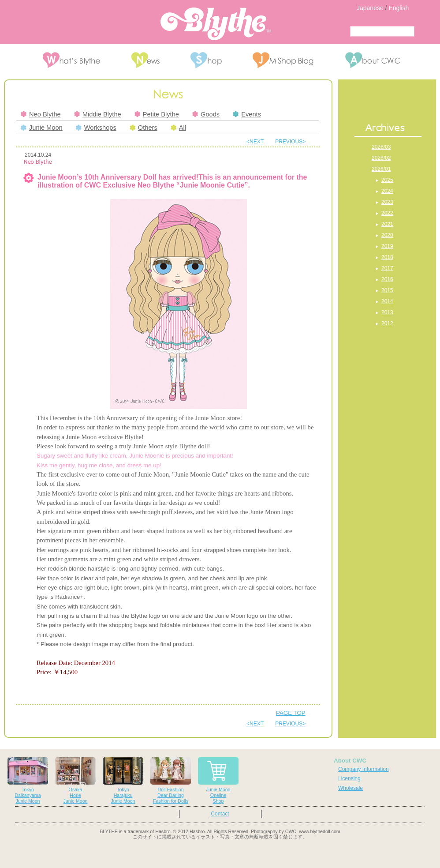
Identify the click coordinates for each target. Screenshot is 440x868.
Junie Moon (42, 128)
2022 (387, 213)
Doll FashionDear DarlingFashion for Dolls (171, 780)
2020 (387, 235)
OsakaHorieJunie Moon (75, 780)
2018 (387, 257)
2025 (387, 180)
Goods (206, 114)
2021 (387, 224)
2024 (387, 191)
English (399, 8)
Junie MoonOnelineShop (218, 780)
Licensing (349, 778)
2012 (387, 323)
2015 (387, 290)
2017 (387, 268)
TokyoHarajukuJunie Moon (123, 780)
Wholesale (351, 788)
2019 (387, 246)
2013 (387, 312)
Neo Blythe (41, 114)
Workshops (96, 128)
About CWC (350, 761)
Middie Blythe (98, 114)
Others (144, 128)
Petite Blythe (157, 114)
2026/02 (381, 158)
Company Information (364, 769)
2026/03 (381, 147)
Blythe (216, 24)
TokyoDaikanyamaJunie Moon (28, 780)
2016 (387, 279)
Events (247, 114)
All (178, 128)
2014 (387, 301)
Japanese (370, 8)
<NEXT (255, 142)
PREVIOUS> (290, 142)
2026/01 (381, 169)
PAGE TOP (291, 713)
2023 (387, 202)
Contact (220, 814)
